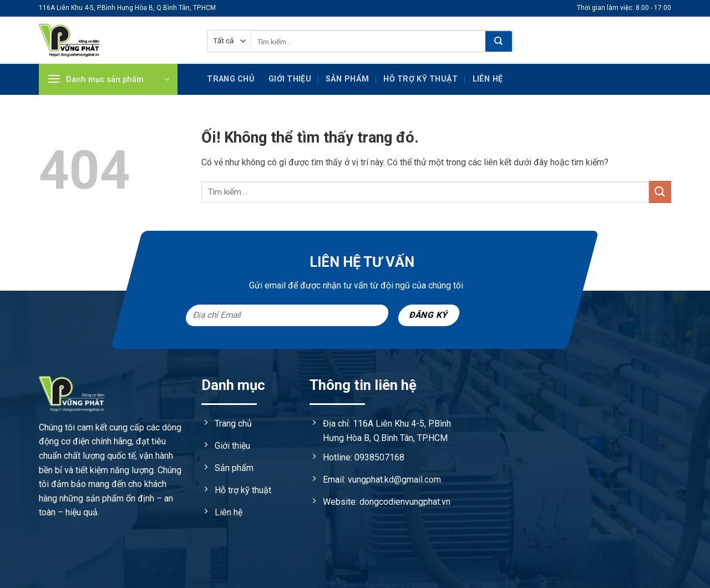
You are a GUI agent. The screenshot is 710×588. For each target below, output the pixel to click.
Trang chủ (230, 79)
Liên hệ (488, 79)
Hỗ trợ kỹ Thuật (420, 79)
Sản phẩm (347, 79)
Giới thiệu (290, 79)
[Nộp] (499, 42)
